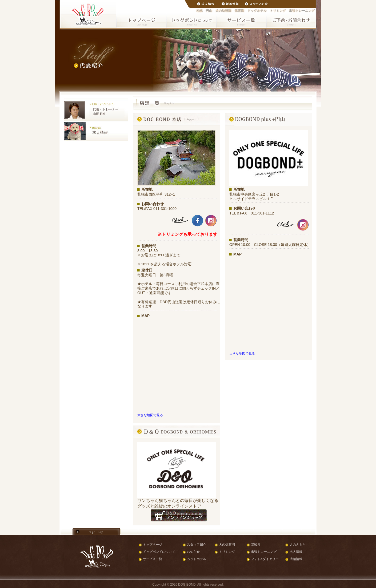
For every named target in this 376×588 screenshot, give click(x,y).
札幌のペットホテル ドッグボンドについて (191, 20)
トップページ (153, 545)
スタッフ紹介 (197, 545)
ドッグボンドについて (159, 552)
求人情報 (296, 552)
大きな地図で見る (150, 415)
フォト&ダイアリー (265, 559)
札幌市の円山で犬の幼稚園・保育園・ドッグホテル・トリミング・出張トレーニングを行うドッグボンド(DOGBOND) (88, 14)
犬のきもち (298, 545)
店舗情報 (296, 559)
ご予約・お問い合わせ (291, 20)
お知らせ (193, 552)
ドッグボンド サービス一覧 (241, 20)
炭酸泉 (256, 545)
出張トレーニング (264, 552)
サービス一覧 (153, 559)
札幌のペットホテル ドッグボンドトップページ (141, 20)
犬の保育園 (227, 545)
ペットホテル (197, 559)
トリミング (227, 552)
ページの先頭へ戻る (97, 531)
